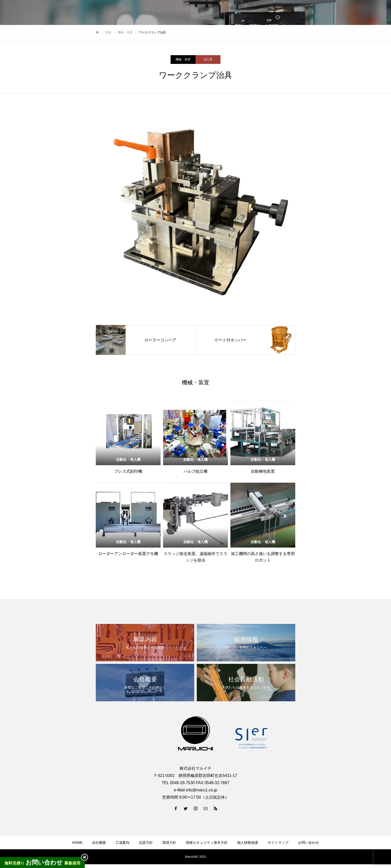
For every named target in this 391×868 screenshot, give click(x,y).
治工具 (208, 59)
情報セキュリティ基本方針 (207, 843)
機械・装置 (183, 59)
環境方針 (169, 843)
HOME (77, 843)
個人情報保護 (248, 843)
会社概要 (99, 843)
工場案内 (122, 843)
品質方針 (146, 843)
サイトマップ (278, 843)
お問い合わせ (308, 843)
